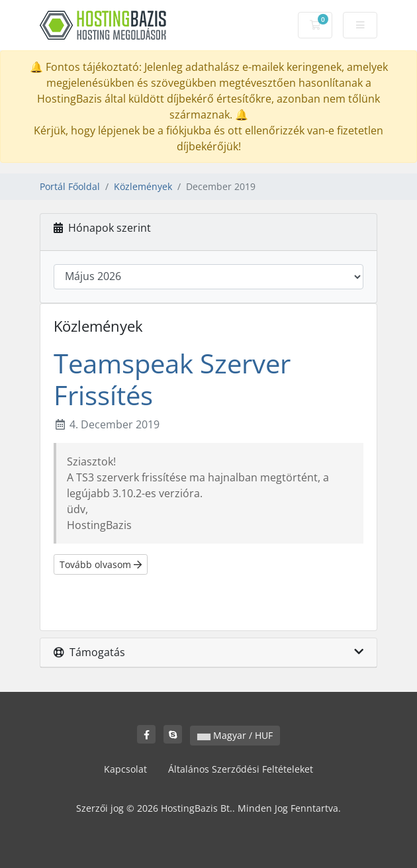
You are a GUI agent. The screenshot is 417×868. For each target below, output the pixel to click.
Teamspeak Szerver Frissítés (172, 379)
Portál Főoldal (70, 186)
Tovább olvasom (101, 564)
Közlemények (143, 186)
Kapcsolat (125, 769)
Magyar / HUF (235, 735)
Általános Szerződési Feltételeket (241, 769)
